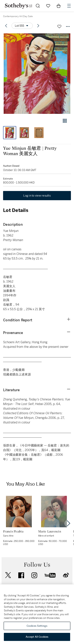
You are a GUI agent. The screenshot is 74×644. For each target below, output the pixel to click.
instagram (34, 575)
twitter (8, 575)
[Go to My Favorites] (48, 6)
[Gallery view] (65, 121)
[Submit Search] (38, 6)
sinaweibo (66, 575)
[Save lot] (59, 26)
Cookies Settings (37, 626)
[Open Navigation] (69, 6)
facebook (21, 575)
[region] (37, 614)
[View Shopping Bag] (59, 6)
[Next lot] (38, 26)
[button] (37, 74)
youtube (50, 575)
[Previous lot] (6, 26)
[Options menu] (22, 26)
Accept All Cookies (37, 637)
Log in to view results (37, 196)
